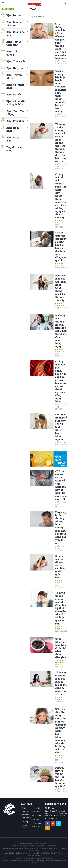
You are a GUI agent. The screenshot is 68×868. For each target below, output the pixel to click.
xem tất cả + (61, 464)
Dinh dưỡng (26, 818)
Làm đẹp (25, 822)
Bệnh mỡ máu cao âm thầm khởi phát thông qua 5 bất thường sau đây (61, 288)
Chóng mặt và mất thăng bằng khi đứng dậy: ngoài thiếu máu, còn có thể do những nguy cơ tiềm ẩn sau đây (61, 196)
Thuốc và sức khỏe (60, 662)
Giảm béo (37, 816)
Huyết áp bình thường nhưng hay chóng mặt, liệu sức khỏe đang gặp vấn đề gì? (61, 528)
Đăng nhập (38, 823)
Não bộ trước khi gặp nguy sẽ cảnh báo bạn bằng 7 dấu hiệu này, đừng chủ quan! (61, 246)
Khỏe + (58, 61)
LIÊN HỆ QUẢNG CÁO (56, 804)
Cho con (37, 812)
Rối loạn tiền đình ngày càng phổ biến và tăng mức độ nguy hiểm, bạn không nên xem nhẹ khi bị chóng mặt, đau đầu (61, 731)
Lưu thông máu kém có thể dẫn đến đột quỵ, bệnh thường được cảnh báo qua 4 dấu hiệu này (61, 41)
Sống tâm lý (38, 808)
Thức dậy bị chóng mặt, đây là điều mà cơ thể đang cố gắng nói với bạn (61, 683)
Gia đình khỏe (59, 222)
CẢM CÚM (58, 458)
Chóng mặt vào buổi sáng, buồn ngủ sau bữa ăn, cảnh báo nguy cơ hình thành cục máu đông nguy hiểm (61, 381)
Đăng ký (36, 827)
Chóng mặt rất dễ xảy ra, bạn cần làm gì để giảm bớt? (60, 567)
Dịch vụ (36, 819)
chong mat (39, 17)
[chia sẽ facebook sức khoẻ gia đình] (48, 823)
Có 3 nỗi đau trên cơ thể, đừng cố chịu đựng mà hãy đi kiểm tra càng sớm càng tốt (61, 485)
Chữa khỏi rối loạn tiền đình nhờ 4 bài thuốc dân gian (61, 648)
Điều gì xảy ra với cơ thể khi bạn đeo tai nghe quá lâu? (60, 777)
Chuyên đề (60, 454)
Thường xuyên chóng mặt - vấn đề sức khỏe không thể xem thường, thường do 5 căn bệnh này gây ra (61, 143)
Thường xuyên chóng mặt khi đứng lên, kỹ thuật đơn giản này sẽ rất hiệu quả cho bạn (61, 608)
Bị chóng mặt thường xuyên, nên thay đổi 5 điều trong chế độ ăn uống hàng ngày (61, 331)
